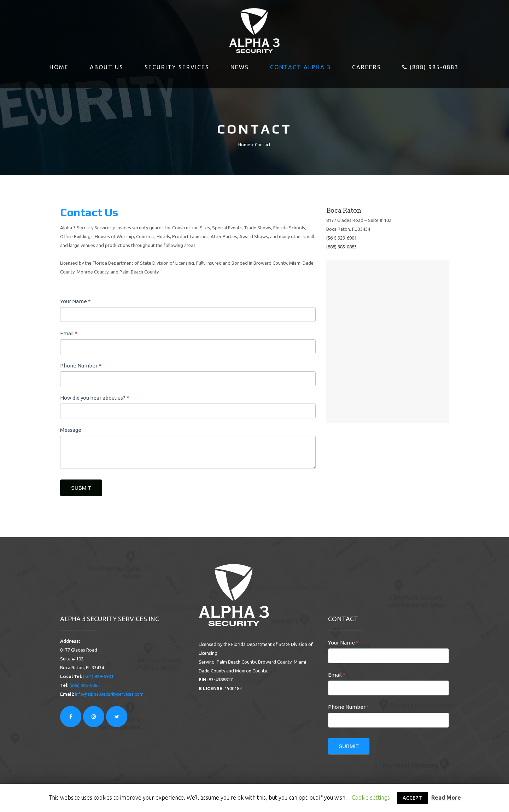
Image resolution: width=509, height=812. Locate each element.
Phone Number (81, 366)
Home (244, 145)
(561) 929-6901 (341, 238)
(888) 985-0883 (341, 247)
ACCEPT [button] (412, 798)
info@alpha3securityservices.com (109, 694)
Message (71, 430)
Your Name (75, 301)
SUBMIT (81, 488)
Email (69, 333)
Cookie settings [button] (371, 798)
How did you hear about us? (95, 398)
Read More (446, 798)
